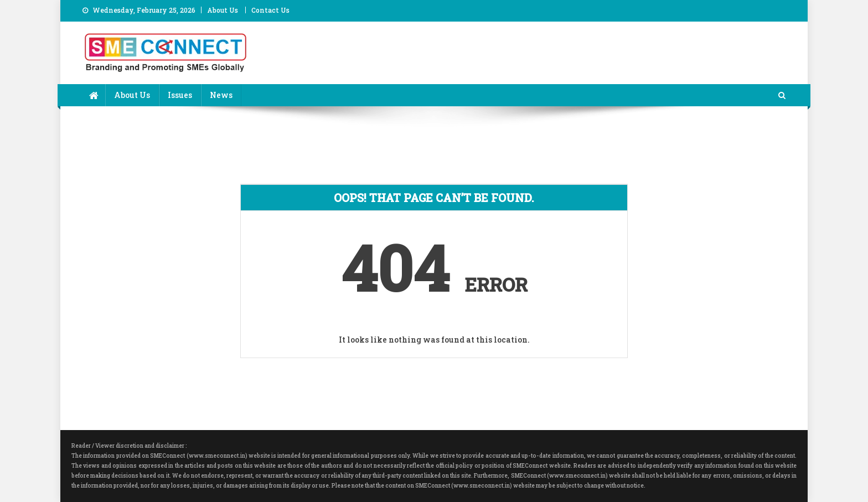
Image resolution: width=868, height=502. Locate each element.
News (221, 95)
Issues (180, 95)
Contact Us (270, 10)
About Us (223, 10)
